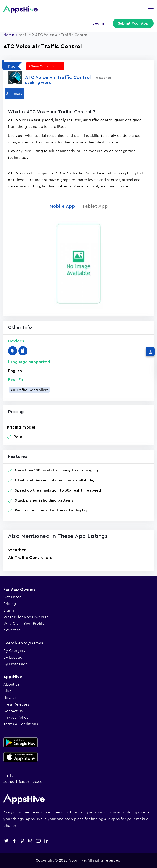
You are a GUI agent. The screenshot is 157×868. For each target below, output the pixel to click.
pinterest (22, 841)
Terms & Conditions (21, 724)
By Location (14, 657)
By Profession (16, 664)
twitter (6, 841)
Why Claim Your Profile (24, 623)
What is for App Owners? (26, 617)
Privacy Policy (16, 717)
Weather (17, 550)
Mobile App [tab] (62, 206)
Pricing (10, 604)
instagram (30, 841)
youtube (38, 841)
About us (11, 684)
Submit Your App (133, 23)
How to (10, 698)
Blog (8, 691)
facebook (14, 841)
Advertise (12, 630)
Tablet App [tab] (95, 206)
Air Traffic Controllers (29, 390)
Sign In (9, 610)
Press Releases (16, 704)
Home (9, 35)
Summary (15, 93)
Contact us (13, 711)
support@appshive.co (23, 781)
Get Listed (13, 597)
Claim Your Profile (45, 66)
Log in (98, 23)
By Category (15, 651)
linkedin (46, 841)
